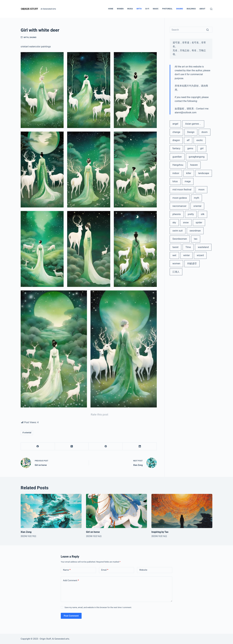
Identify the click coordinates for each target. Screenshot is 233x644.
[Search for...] (191, 30)
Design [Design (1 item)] (191, 132)
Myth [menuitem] (139, 9)
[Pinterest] (106, 446)
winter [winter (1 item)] (186, 255)
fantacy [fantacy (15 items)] (176, 148)
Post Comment (71, 616)
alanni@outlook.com (186, 112)
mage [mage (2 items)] (188, 181)
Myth (26, 37)
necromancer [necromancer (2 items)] (179, 206)
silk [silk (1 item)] (203, 214)
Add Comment (71, 581)
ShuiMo (33, 37)
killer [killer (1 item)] (189, 173)
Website (143, 570)
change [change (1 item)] (176, 132)
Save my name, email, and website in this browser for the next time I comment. (98, 607)
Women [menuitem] (120, 9)
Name (67, 570)
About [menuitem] (202, 9)
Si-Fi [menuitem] (147, 9)
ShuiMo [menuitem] (180, 9)
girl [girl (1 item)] (202, 148)
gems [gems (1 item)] (190, 148)
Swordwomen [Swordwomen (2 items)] (180, 239)
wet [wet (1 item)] (174, 255)
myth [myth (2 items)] (197, 198)
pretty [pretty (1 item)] (191, 214)
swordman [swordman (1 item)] (195, 231)
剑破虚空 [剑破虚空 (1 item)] (192, 263)
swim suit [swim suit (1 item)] (177, 231)
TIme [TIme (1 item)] (188, 247)
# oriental (27, 433)
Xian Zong (26, 532)
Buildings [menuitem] (191, 9)
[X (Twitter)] (72, 446)
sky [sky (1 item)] (174, 223)
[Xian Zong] (51, 511)
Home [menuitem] (111, 9)
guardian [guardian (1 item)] (177, 157)
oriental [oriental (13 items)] (197, 206)
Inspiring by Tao (160, 532)
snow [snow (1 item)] (186, 223)
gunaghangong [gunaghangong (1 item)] (197, 157)
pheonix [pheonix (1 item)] (177, 214)
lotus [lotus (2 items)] (175, 181)
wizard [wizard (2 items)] (200, 255)
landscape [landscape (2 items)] (204, 173)
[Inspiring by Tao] (182, 511)
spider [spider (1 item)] (199, 223)
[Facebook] (38, 446)
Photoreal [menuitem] (167, 9)
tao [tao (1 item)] (196, 239)
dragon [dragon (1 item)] (176, 140)
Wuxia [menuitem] (130, 9)
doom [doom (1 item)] (205, 132)
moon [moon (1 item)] (201, 190)
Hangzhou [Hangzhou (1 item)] (178, 165)
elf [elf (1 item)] (188, 140)
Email (105, 570)
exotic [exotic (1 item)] (200, 140)
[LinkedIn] (140, 446)
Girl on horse (93, 532)
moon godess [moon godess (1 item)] (180, 198)
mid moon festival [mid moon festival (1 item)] (182, 190)
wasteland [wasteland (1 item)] (203, 247)
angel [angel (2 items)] (175, 124)
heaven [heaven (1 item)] (194, 165)
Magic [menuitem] (156, 9)
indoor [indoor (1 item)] (176, 173)
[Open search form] (211, 9)
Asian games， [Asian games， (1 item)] (193, 124)
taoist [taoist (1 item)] (175, 247)
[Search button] (209, 30)
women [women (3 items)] (176, 263)
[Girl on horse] (116, 511)
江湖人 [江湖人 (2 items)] (176, 272)
